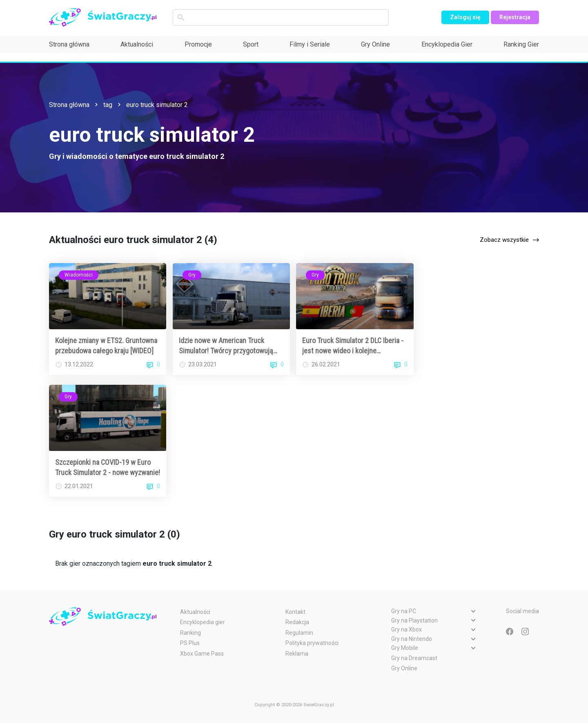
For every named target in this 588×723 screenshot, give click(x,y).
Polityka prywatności (312, 643)
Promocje (198, 44)
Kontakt (295, 612)
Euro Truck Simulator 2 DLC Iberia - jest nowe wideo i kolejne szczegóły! (353, 346)
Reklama (297, 654)
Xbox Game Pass (202, 654)
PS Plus (190, 643)
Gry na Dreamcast (414, 658)
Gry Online (375, 44)
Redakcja (297, 622)
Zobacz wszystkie (504, 240)
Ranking (190, 633)
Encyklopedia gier (203, 622)
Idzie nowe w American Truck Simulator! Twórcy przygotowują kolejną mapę (226, 346)
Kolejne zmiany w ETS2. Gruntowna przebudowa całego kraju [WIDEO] (106, 346)
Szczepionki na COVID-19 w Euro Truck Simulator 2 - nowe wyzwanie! (108, 467)
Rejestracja (515, 17)
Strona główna (69, 44)
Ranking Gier (521, 44)
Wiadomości (79, 275)
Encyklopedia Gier (447, 44)
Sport (251, 44)
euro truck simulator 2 (157, 105)
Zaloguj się (465, 17)
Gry (192, 275)
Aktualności (137, 44)
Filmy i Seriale (310, 44)
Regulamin (299, 633)
